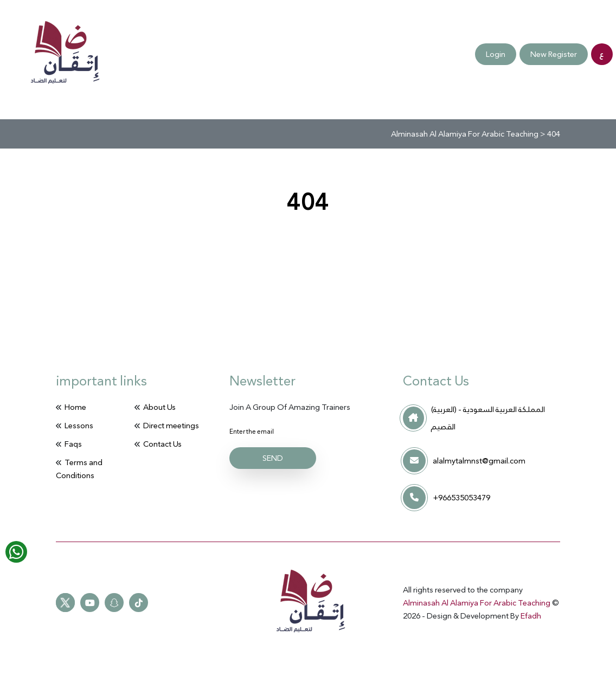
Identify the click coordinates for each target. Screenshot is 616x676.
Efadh (531, 616)
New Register (554, 54)
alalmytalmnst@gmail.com (479, 461)
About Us (159, 407)
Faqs (46, 54)
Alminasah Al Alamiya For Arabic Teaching (477, 603)
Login (496, 54)
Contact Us (92, 54)
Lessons (79, 426)
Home (75, 407)
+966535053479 (461, 498)
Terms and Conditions (152, 54)
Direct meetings (171, 426)
